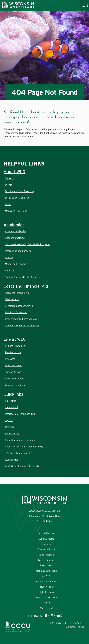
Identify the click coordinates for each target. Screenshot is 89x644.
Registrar (10, 271)
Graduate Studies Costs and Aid (22, 326)
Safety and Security (46, 598)
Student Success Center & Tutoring (24, 277)
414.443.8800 (44, 521)
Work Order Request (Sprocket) (22, 466)
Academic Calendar (16, 231)
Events (9, 185)
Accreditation (46, 533)
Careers (9, 178)
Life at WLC (15, 339)
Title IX (46, 603)
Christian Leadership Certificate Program (27, 244)
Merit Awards (12, 299)
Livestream (46, 565)
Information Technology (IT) (20, 414)
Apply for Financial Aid (17, 293)
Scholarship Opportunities (19, 306)
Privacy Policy (46, 587)
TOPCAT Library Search (18, 453)
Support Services (14, 372)
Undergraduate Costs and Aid (21, 319)
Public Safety (12, 434)
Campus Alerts (46, 539)
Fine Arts (10, 359)
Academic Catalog (15, 238)
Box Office (11, 401)
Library (9, 258)
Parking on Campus (46, 582)
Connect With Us (46, 549)
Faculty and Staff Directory (20, 191)
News (8, 204)
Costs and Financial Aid (26, 286)
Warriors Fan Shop (15, 385)
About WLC (14, 172)
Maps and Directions (16, 211)
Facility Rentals (46, 560)
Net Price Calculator (16, 312)
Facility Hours (46, 555)
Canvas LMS (11, 407)
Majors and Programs (17, 264)
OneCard (10, 427)
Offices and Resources (17, 198)
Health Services (13, 366)
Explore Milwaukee (15, 346)
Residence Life (13, 352)
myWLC (9, 420)
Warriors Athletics (15, 379)
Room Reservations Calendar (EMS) (24, 447)
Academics (14, 225)
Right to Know (46, 592)
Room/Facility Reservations (20, 440)
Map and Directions (46, 571)
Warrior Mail (12, 460)
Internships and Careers (18, 251)
